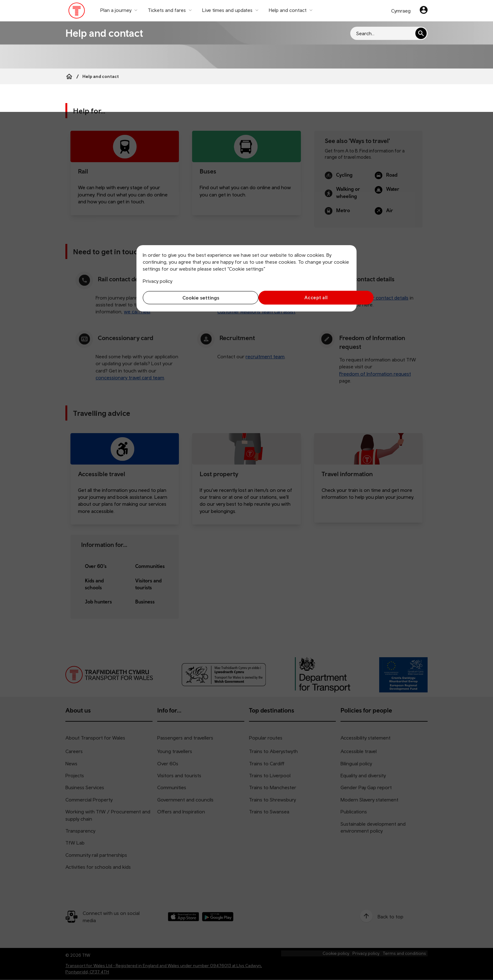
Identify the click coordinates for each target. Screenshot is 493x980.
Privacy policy (158, 281)
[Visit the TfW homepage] (77, 12)
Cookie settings (193, 298)
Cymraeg (401, 11)
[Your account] (424, 11)
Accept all (300, 297)
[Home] (69, 76)
